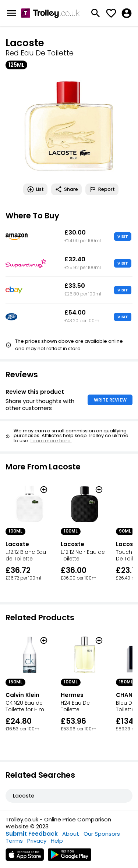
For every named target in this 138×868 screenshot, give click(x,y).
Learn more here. (51, 441)
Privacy (37, 841)
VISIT (123, 236)
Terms (14, 841)
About (71, 834)
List (35, 189)
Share (66, 189)
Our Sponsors (102, 834)
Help (57, 841)
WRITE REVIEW (110, 400)
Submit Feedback (32, 834)
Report (102, 189)
